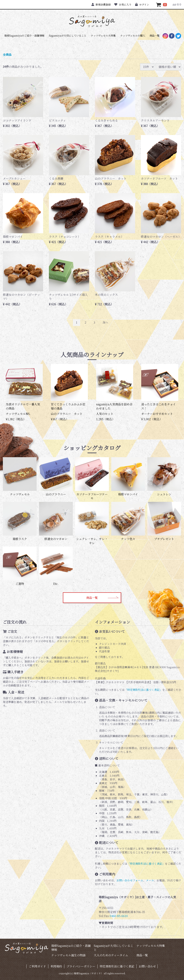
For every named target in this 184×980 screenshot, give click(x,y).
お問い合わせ (147, 966)
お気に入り (123, 4)
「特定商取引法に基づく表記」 (143, 690)
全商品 (7, 55)
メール (150, 880)
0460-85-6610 (119, 916)
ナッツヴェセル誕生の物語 (68, 955)
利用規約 (56, 966)
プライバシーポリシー (81, 966)
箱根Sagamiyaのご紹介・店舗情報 (24, 35)
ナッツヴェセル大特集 (103, 35)
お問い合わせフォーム (130, 880)
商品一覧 (155, 35)
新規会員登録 (101, 4)
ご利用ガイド (37, 966)
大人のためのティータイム (111, 955)
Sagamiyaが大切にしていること (68, 35)
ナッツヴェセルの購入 (133, 35)
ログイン (142, 4)
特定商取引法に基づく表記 (117, 966)
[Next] (105, 323)
